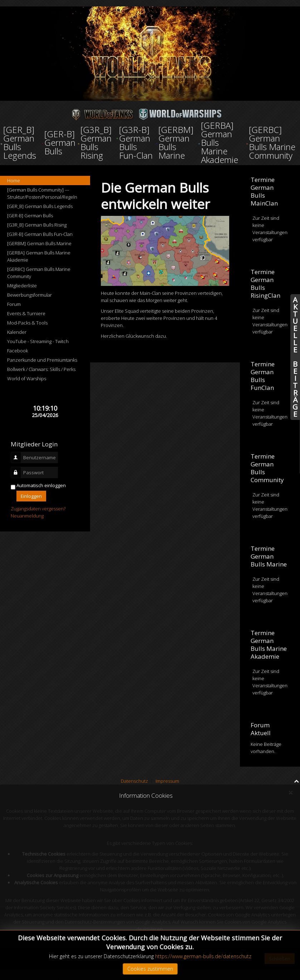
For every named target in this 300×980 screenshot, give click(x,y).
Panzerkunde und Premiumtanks (42, 360)
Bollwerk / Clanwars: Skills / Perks (41, 369)
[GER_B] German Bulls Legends (40, 206)
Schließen (280, 959)
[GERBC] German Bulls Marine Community (39, 273)
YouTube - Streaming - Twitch (38, 341)
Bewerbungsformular (29, 295)
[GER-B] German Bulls (30, 216)
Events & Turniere (26, 313)
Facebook (18, 351)
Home (14, 180)
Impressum (167, 781)
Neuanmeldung (27, 516)
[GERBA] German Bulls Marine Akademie (39, 256)
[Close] (291, 792)
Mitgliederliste (22, 286)
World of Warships (27, 378)
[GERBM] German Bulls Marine (39, 243)
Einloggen (31, 496)
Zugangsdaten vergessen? (38, 509)
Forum (14, 304)
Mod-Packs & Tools (27, 323)
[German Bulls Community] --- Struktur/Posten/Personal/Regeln (42, 193)
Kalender (17, 332)
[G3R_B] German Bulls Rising (37, 225)
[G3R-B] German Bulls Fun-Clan (40, 234)
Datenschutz (134, 781)
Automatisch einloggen (41, 485)
